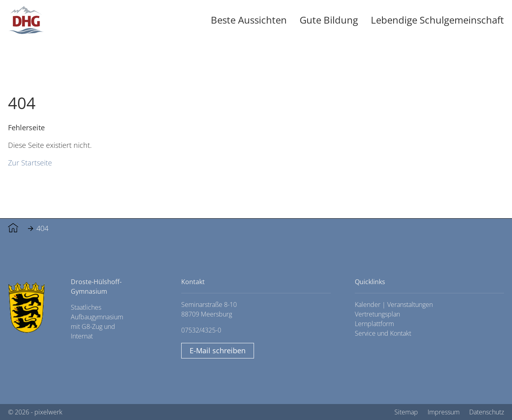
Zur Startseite (30, 162)
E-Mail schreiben (218, 350)
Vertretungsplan (377, 314)
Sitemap (406, 412)
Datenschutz (487, 412)
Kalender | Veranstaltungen (394, 305)
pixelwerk (48, 412)
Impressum (444, 412)
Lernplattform (374, 324)
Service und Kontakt (383, 333)
